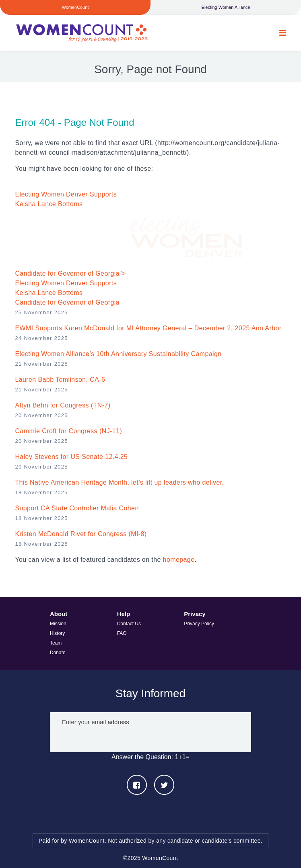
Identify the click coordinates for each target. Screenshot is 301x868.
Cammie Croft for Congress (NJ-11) (68, 431)
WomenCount (81, 33)
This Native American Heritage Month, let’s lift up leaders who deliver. (119, 482)
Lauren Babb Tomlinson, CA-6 (60, 380)
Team (56, 643)
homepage (179, 560)
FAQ (122, 633)
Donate (58, 653)
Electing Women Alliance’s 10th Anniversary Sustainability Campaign (118, 354)
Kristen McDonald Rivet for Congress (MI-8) (81, 534)
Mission (58, 624)
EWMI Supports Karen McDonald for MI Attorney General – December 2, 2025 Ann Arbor (148, 328)
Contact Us (129, 624)
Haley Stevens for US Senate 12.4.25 (71, 457)
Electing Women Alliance (226, 7)
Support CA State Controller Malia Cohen (77, 508)
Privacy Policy (199, 624)
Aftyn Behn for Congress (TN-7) (63, 405)
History (57, 633)
